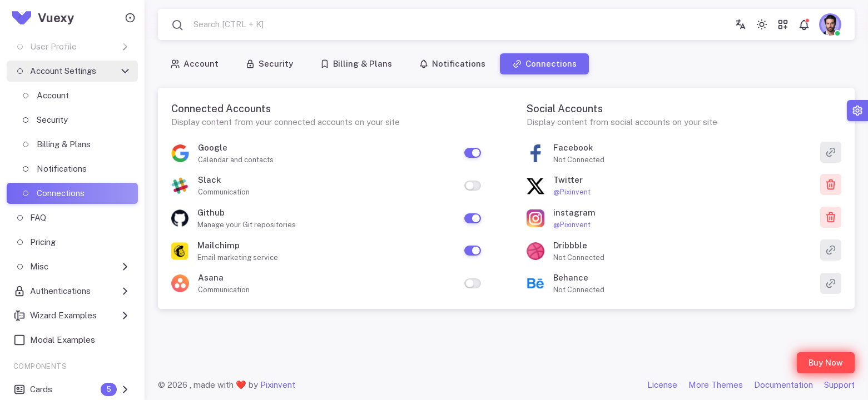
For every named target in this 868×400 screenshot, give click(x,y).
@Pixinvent (572, 192)
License (662, 385)
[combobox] (217, 25)
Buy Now (826, 362)
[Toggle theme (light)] (762, 24)
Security (269, 64)
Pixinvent (278, 385)
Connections (544, 64)
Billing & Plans (356, 64)
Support (839, 385)
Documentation (783, 385)
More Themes (716, 385)
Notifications (452, 64)
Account (194, 64)
